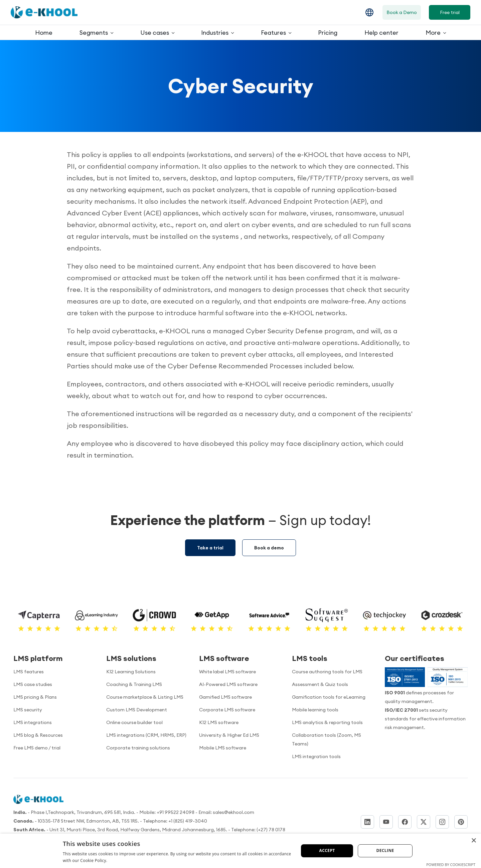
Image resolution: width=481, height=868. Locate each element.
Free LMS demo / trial (37, 748)
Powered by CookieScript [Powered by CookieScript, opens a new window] (451, 864)
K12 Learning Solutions (131, 672)
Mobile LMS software (223, 748)
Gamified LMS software (225, 697)
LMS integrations (33, 722)
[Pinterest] (461, 822)
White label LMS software (227, 672)
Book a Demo (402, 12)
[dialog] (240, 851)
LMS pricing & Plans (35, 697)
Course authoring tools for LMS (327, 672)
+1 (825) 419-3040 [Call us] (188, 821)
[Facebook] (405, 822)
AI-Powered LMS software (228, 684)
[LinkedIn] (367, 822)
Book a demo (269, 548)
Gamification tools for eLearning (329, 697)
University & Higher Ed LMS (229, 735)
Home (44, 33)
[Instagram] (442, 822)
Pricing (328, 33)
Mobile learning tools (315, 710)
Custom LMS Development (137, 710)
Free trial (450, 12)
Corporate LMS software (227, 710)
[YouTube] (386, 822)
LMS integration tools (316, 756)
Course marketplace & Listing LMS (145, 697)
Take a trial (210, 548)
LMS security (28, 710)
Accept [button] (327, 850)
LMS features (29, 672)
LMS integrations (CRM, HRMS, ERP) (146, 735)
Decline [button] (385, 850)
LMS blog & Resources (38, 735)
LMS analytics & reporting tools (327, 722)
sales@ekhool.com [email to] (233, 812)
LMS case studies (33, 684)
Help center (381, 33)
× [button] (473, 841)
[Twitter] (424, 822)
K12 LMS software (219, 722)
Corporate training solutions (138, 748)
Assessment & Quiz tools (320, 684)
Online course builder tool (134, 722)
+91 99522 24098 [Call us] (176, 812)
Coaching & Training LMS (134, 684)
